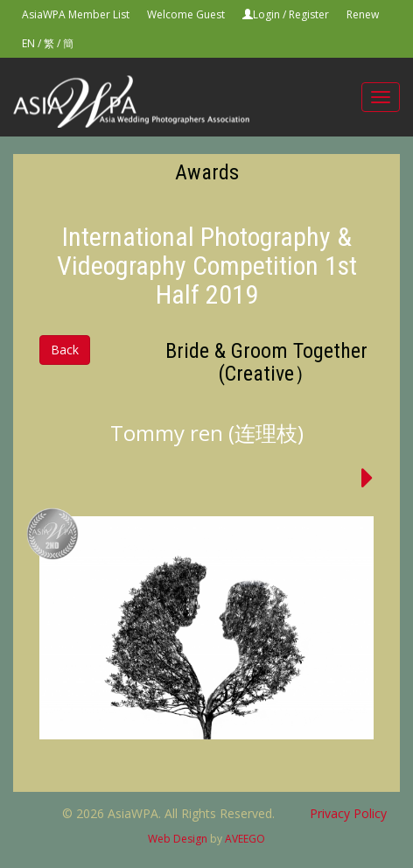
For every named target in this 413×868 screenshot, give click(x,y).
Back (65, 350)
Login (266, 14)
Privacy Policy (348, 813)
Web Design (178, 839)
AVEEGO (245, 839)
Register (309, 14)
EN (28, 43)
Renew (363, 14)
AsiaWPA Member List (76, 14)
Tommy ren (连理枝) (207, 433)
